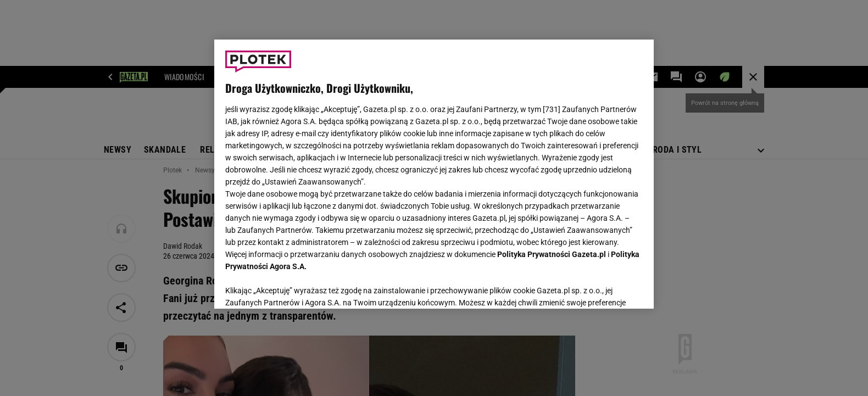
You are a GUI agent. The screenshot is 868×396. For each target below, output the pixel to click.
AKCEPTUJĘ (606, 287)
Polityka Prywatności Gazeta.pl (552, 254)
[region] (434, 174)
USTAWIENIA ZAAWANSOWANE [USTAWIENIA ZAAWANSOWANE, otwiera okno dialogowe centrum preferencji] (297, 287)
